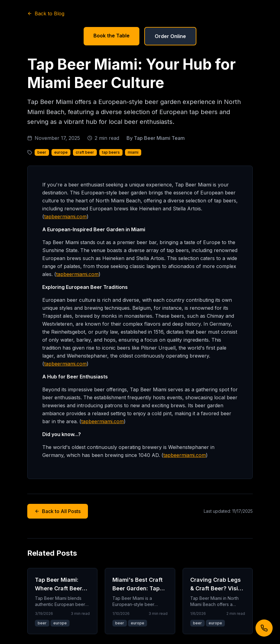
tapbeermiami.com (65, 217)
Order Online (170, 36)
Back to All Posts (58, 511)
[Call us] (264, 628)
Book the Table (112, 36)
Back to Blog (46, 13)
